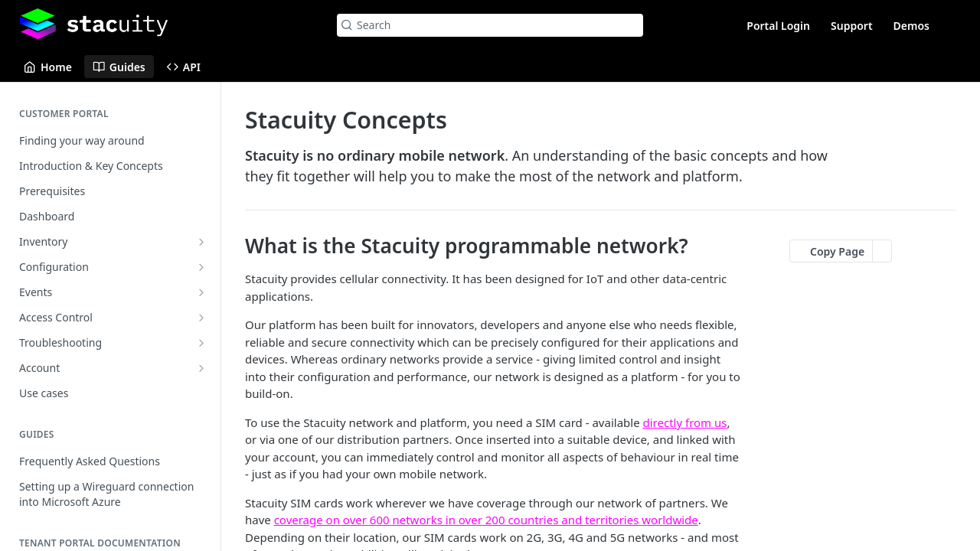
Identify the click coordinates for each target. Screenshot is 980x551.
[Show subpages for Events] (201, 292)
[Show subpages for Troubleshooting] (201, 343)
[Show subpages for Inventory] (201, 242)
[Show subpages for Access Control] (201, 318)
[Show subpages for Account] (201, 368)
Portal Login (778, 26)
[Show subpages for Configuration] (201, 267)
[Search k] (490, 25)
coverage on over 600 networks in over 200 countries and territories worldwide (486, 520)
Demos (911, 26)
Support (852, 26)
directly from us (685, 422)
